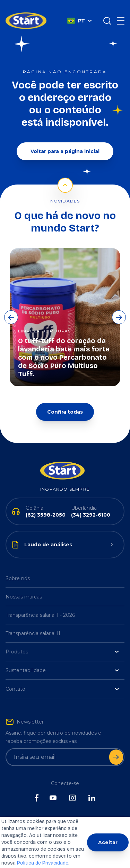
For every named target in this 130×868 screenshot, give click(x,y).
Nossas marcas (24, 586)
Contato (62, 679)
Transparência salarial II (33, 623)
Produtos (62, 641)
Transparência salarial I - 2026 (40, 605)
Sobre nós (18, 568)
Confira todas (65, 402)
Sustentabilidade (62, 660)
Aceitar (108, 842)
